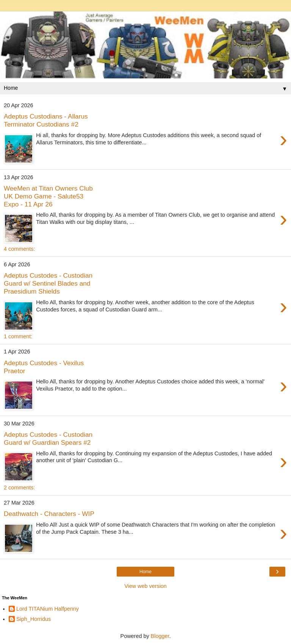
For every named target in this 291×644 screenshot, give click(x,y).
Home (145, 572)
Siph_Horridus (34, 619)
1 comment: (18, 336)
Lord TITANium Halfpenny (48, 609)
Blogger (160, 636)
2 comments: (19, 488)
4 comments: (19, 249)
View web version (145, 586)
